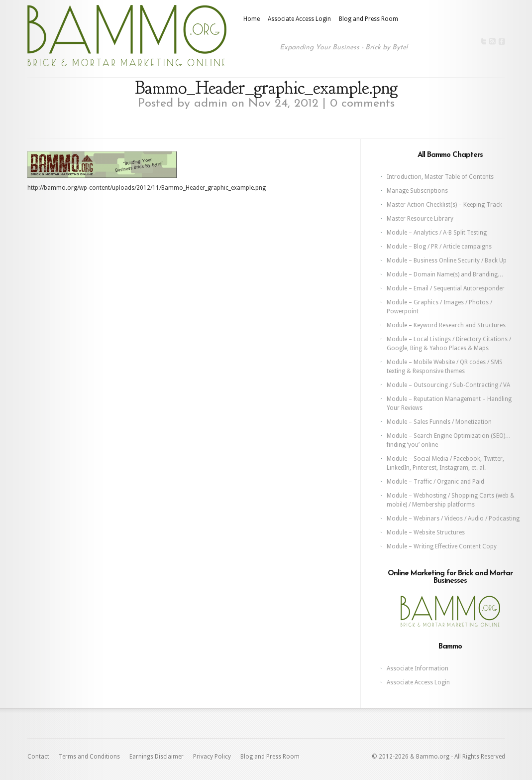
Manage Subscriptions (417, 191)
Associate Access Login (299, 19)
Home (252, 19)
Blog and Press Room (369, 19)
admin (211, 104)
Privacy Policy (212, 757)
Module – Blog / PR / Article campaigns (439, 247)
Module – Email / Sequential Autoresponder (446, 288)
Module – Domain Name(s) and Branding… (445, 274)
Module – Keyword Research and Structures (446, 325)
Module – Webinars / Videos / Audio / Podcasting (453, 519)
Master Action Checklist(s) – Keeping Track (444, 205)
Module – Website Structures (426, 532)
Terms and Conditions (89, 757)
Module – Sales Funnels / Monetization (439, 422)
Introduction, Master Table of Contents (440, 177)
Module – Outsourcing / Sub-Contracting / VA (448, 385)
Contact (38, 757)
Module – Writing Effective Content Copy (442, 546)
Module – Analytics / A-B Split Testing (437, 233)
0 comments (362, 104)
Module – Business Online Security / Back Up (447, 260)
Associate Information (418, 668)
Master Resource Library (420, 219)
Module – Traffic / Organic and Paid (435, 482)
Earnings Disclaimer (157, 757)
